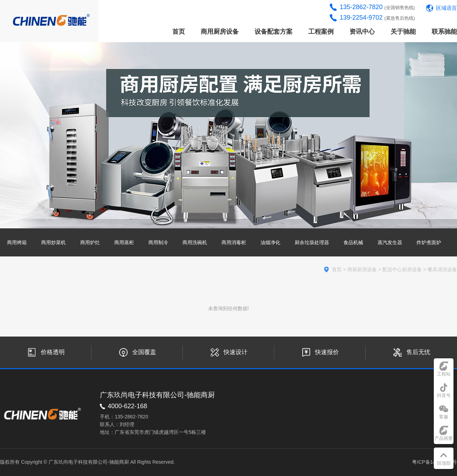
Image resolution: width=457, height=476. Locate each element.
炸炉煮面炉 (429, 242)
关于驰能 (403, 32)
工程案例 (321, 32)
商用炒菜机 (53, 242)
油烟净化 (270, 242)
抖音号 (444, 395)
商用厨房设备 (220, 32)
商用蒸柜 (124, 242)
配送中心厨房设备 (402, 269)
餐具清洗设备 (442, 269)
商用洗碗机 (195, 242)
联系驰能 (444, 32)
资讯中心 (362, 32)
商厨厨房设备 (362, 269)
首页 (179, 32)
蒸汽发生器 (390, 242)
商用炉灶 (90, 242)
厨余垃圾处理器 (312, 242)
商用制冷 (158, 242)
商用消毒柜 (234, 242)
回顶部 (444, 463)
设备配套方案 (273, 32)
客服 (444, 417)
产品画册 (444, 438)
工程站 (444, 374)
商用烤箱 (17, 242)
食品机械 (353, 242)
